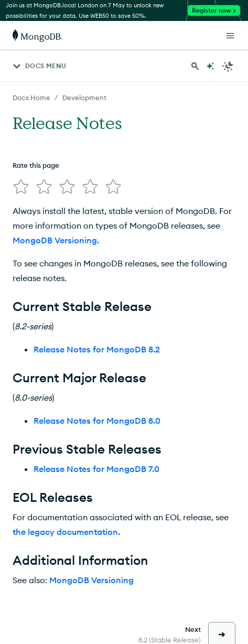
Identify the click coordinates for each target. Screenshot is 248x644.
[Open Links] (230, 36)
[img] (21, 187)
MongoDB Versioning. (56, 240)
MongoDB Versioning (91, 580)
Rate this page (36, 165)
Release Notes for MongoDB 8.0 (97, 421)
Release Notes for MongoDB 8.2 (97, 349)
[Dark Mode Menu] (228, 66)
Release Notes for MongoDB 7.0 (96, 469)
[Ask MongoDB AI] (210, 66)
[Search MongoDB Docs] (195, 66)
